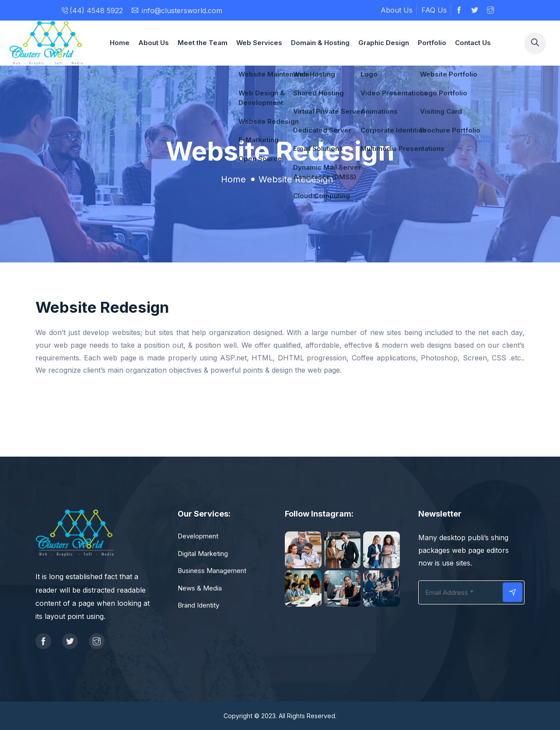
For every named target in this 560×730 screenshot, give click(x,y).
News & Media (200, 588)
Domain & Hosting (320, 43)
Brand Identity (198, 605)
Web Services (259, 43)
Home (120, 43)
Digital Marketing (203, 554)
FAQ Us (434, 10)
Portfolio (432, 43)
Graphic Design (384, 43)
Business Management (212, 571)
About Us (397, 10)
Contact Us (473, 43)
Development (198, 536)
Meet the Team (203, 43)
